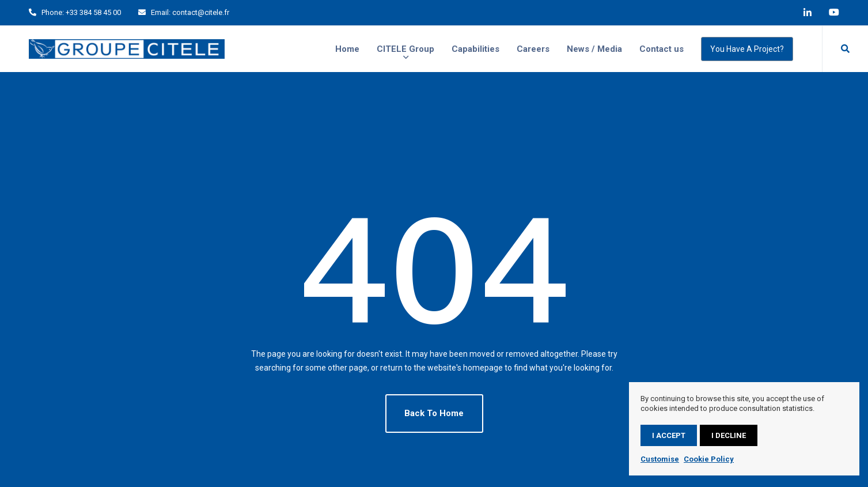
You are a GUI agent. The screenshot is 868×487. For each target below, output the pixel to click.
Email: (161, 12)
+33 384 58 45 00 (93, 12)
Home (347, 49)
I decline (729, 435)
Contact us (662, 49)
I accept (669, 435)
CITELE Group (405, 49)
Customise (660, 459)
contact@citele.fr (201, 12)
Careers (533, 49)
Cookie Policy (709, 459)
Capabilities (475, 49)
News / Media (594, 49)
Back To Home (434, 413)
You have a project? (747, 49)
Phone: (53, 12)
